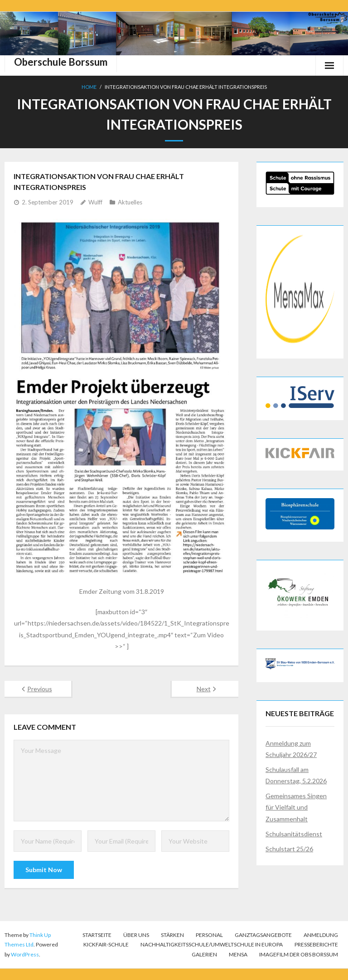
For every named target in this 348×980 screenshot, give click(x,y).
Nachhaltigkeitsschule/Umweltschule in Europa (212, 944)
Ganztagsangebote (263, 935)
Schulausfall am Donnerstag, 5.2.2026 (296, 775)
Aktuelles (130, 202)
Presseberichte (316, 944)
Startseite (97, 935)
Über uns (136, 935)
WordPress (25, 954)
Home (89, 87)
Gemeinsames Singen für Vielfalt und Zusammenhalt (296, 807)
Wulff (95, 202)
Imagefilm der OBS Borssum (299, 954)
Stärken (172, 935)
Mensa (238, 954)
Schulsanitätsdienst (294, 834)
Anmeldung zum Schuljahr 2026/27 (291, 749)
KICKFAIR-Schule (106, 944)
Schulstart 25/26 (289, 849)
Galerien (204, 954)
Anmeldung (321, 935)
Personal (209, 935)
